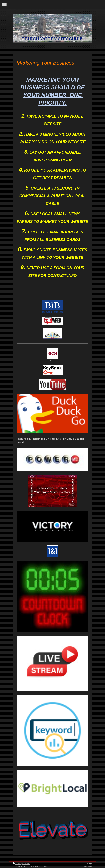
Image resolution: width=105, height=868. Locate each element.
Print (17, 864)
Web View (88, 866)
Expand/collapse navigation (52, 4)
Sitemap (26, 864)
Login (90, 863)
